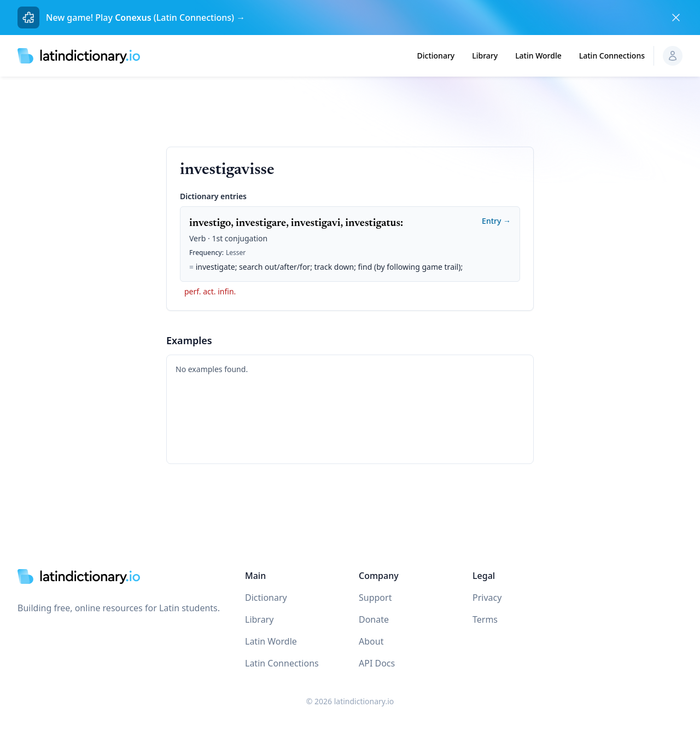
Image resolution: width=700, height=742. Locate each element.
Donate (374, 619)
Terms (485, 619)
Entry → (496, 221)
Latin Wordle (538, 56)
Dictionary (436, 56)
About (371, 641)
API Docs (377, 663)
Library (485, 56)
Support (375, 598)
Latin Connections (612, 56)
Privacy (487, 598)
